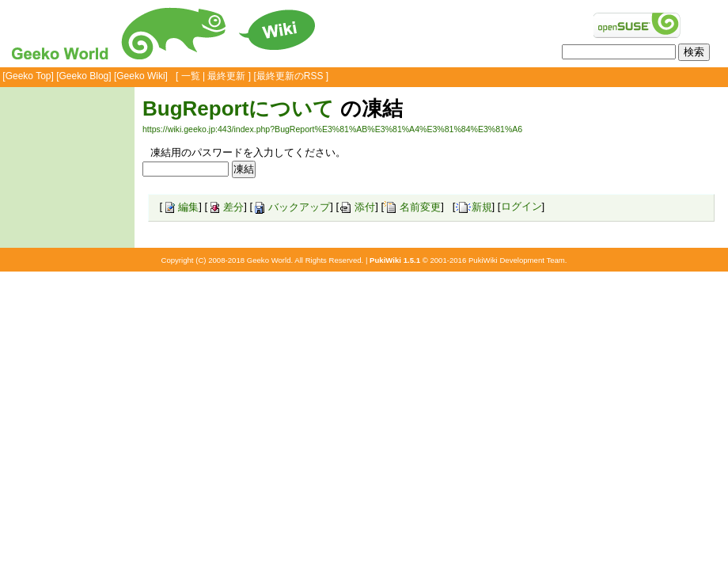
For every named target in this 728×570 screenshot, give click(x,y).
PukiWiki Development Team (517, 260)
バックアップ (291, 207)
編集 (180, 207)
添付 (357, 207)
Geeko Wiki (140, 76)
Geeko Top (28, 76)
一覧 (191, 76)
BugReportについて (238, 108)
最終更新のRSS (290, 76)
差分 (226, 207)
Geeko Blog (84, 76)
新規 (474, 207)
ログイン (521, 207)
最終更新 (226, 76)
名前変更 (412, 207)
